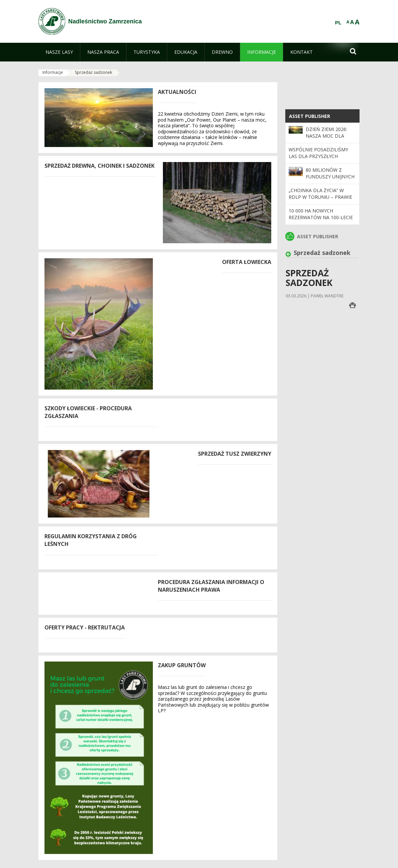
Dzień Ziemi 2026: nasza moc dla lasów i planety (326, 136)
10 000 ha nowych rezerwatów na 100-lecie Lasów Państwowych (321, 218)
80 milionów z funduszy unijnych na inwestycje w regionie (330, 180)
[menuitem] (59, 52)
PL (338, 23)
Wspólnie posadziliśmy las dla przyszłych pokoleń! (318, 156)
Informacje (53, 72)
